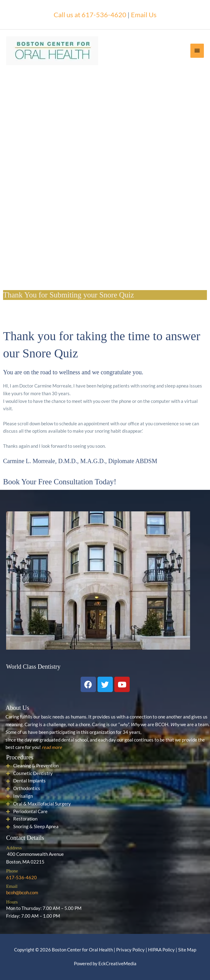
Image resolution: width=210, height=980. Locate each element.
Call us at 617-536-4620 (90, 15)
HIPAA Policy (161, 950)
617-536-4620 (21, 878)
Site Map (187, 950)
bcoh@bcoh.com (22, 893)
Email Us (144, 15)
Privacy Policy (130, 950)
